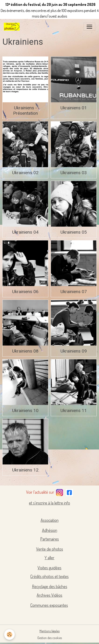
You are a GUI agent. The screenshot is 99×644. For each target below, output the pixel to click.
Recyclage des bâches (50, 586)
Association (50, 520)
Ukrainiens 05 (74, 232)
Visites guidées (49, 568)
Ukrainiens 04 (25, 232)
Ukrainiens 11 (74, 410)
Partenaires (49, 539)
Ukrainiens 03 (74, 173)
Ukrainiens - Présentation (25, 110)
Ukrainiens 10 (25, 410)
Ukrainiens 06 (25, 292)
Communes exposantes (49, 605)
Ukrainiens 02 (25, 173)
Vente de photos (50, 549)
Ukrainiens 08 (25, 351)
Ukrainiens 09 (74, 351)
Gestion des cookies (50, 638)
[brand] (13, 27)
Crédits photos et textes (49, 576)
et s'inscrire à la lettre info (49, 503)
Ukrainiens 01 (74, 108)
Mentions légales (49, 631)
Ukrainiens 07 (74, 292)
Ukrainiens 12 (25, 470)
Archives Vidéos (49, 595)
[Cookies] (9, 635)
